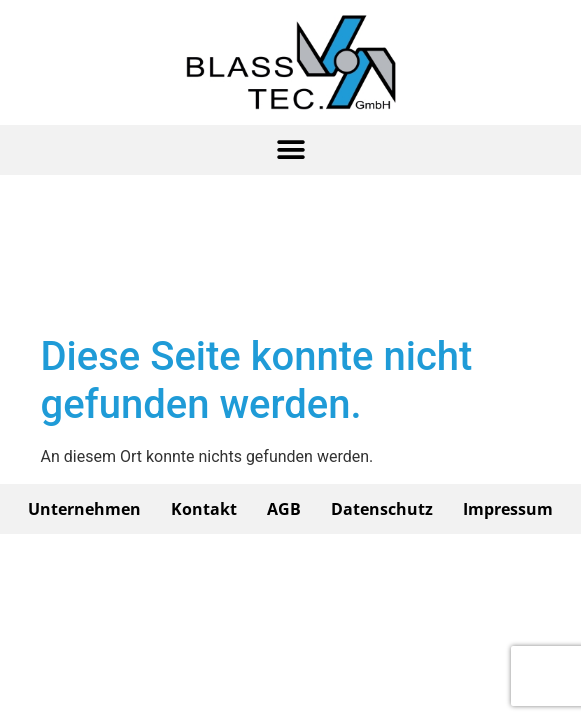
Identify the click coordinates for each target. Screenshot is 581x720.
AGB (284, 509)
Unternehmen (84, 509)
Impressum (508, 509)
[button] (291, 150)
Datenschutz (382, 509)
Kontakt (204, 509)
